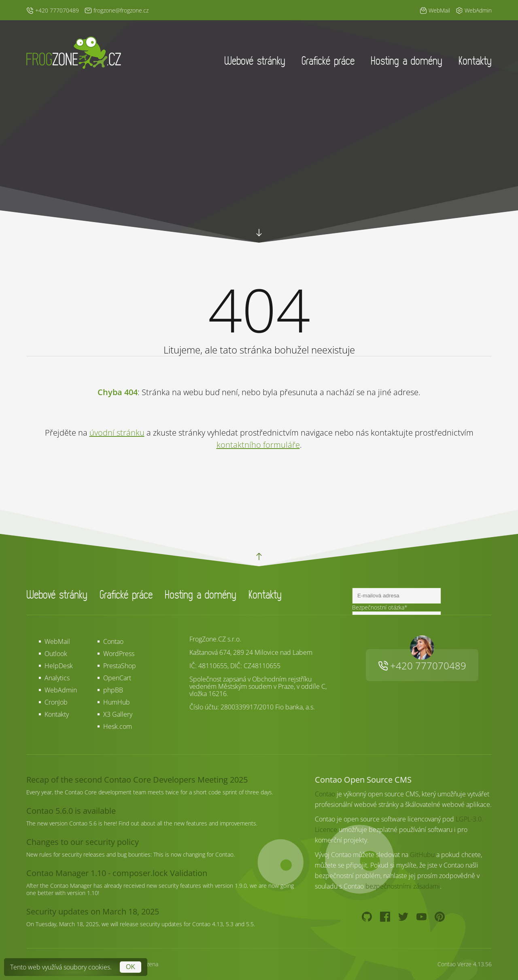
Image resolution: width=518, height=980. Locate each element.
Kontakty (475, 61)
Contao (113, 641)
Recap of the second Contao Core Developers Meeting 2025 (137, 780)
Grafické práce (328, 61)
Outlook (56, 654)
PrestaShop (120, 666)
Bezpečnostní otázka (380, 607)
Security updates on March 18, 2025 (93, 911)
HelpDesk (59, 666)
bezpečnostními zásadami (403, 886)
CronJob (56, 702)
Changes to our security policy (83, 842)
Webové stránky (255, 61)
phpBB (113, 690)
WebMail (57, 641)
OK (131, 967)
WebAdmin (61, 690)
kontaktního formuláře (258, 445)
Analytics (57, 678)
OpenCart (117, 678)
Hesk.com (118, 726)
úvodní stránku (117, 433)
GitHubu (422, 855)
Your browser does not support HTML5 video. (259, 182)
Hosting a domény (407, 61)
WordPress (119, 654)
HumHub (117, 702)
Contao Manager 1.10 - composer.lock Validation (117, 873)
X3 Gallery (118, 714)
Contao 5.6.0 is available (71, 811)
